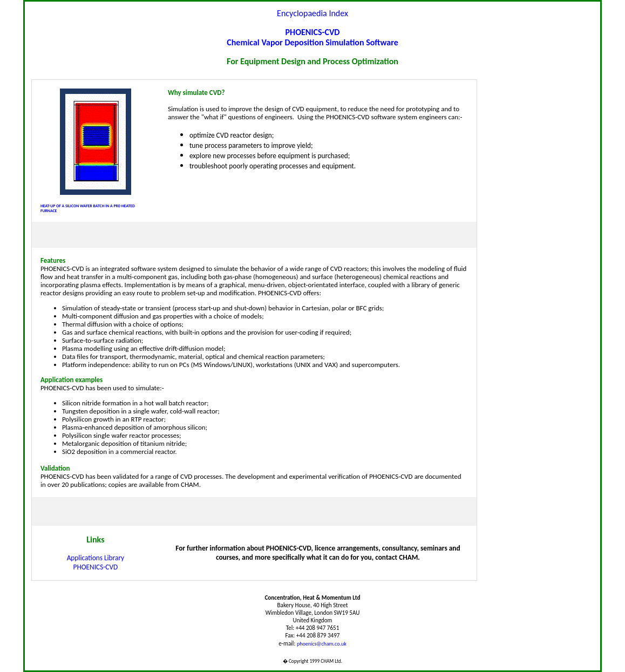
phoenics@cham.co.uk (322, 644)
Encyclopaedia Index (312, 13)
